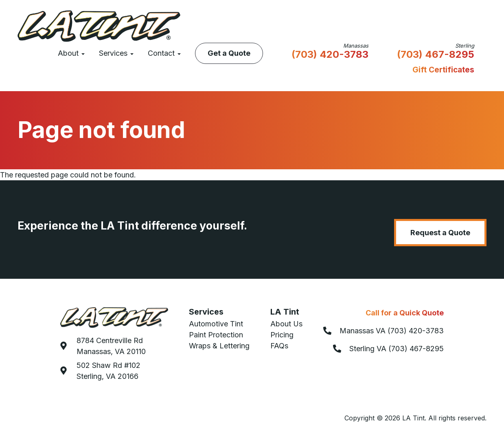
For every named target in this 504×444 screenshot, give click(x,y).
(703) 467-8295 (436, 55)
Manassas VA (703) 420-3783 (392, 331)
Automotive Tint (216, 324)
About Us (286, 324)
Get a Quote (229, 53)
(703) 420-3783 (330, 55)
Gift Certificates (443, 70)
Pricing (282, 335)
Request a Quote (440, 233)
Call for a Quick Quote (405, 313)
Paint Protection (216, 335)
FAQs (279, 346)
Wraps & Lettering (219, 346)
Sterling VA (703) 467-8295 (397, 349)
